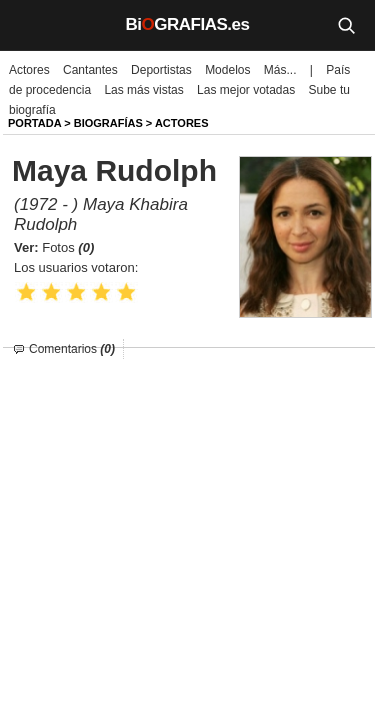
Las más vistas (143, 90)
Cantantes (90, 70)
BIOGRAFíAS (108, 123)
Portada (34, 123)
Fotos (68, 247)
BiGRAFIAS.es (188, 24)
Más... (280, 70)
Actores (29, 70)
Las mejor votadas (246, 90)
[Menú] (30, 25)
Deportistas (161, 70)
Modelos (227, 70)
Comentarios (72, 349)
